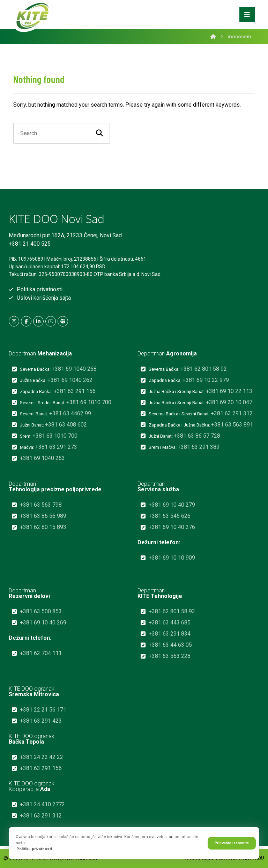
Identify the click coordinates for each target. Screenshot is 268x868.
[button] (14, 321)
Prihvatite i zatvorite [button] (232, 843)
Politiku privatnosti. (35, 849)
